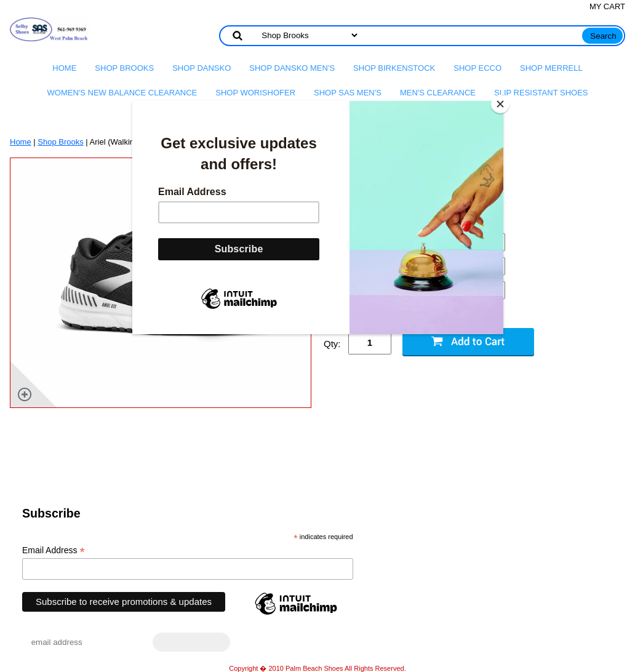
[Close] (500, 104)
